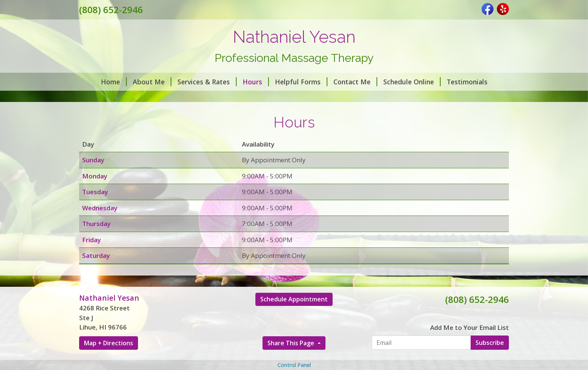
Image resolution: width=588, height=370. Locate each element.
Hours (256, 82)
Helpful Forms (301, 82)
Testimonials (467, 82)
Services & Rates (207, 82)
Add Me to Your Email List (469, 327)
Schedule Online (412, 82)
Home (114, 82)
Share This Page (292, 343)
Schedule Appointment (294, 299)
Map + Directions (109, 343)
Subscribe (490, 343)
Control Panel (294, 365)
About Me (152, 82)
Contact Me (355, 82)
